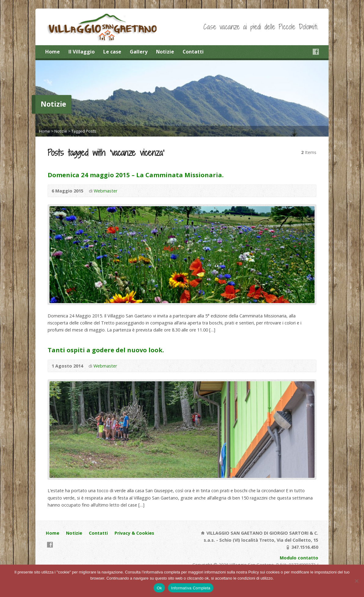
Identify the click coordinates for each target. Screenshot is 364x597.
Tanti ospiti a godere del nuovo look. (106, 350)
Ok (159, 588)
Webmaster (106, 191)
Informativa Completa (191, 588)
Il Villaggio (82, 52)
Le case (112, 52)
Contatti (193, 52)
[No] (356, 581)
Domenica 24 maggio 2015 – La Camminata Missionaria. (136, 175)
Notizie (165, 52)
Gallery (139, 52)
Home (53, 52)
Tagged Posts (84, 131)
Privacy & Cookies (134, 533)
